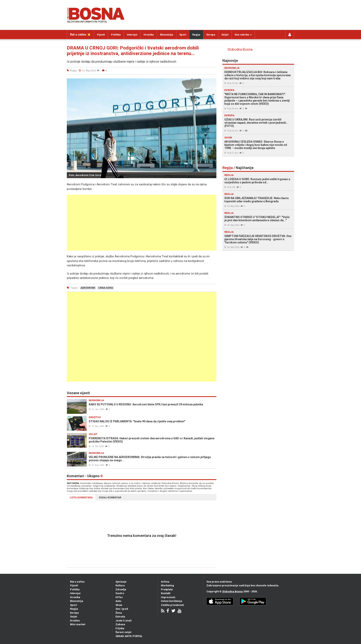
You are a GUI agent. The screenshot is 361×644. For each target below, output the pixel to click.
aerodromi (88, 288)
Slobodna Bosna (240, 49)
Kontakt (166, 593)
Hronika (149, 35)
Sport (183, 35)
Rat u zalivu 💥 (80, 35)
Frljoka (120, 628)
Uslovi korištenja (172, 601)
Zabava (120, 624)
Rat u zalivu (77, 582)
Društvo (75, 621)
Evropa (211, 35)
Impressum (168, 597)
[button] (213, 82)
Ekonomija (167, 35)
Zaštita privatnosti (172, 605)
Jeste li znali (124, 621)
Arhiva (165, 582)
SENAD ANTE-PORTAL (129, 636)
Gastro (120, 593)
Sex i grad (122, 609)
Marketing (167, 585)
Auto (118, 601)
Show (119, 605)
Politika (116, 35)
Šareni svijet (123, 632)
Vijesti (101, 35)
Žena (119, 613)
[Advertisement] (142, 223)
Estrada (120, 617)
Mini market (78, 624)
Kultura (120, 585)
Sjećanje (121, 582)
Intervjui (132, 35)
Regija (196, 35)
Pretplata (167, 589)
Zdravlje (121, 589)
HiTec (119, 597)
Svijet (225, 35)
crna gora (106, 288)
